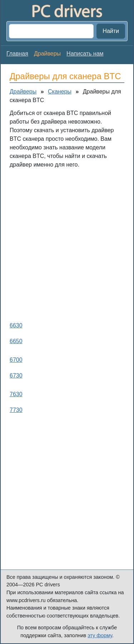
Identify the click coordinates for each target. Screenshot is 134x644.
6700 (16, 360)
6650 (16, 341)
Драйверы (23, 92)
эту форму (100, 635)
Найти (111, 31)
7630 (16, 394)
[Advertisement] (67, 243)
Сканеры (60, 92)
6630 (16, 325)
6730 (16, 376)
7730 (16, 410)
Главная (17, 54)
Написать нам (85, 54)
